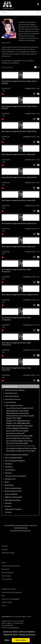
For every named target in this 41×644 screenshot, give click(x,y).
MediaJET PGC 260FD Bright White (18, 425)
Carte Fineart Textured (13, 401)
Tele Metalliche (10, 472)
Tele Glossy (9, 469)
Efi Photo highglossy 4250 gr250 (17, 430)
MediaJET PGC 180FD (14, 420)
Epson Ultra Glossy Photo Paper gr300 (19, 438)
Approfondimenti (7, 574)
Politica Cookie (7, 604)
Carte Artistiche (10, 404)
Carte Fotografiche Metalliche (15, 463)
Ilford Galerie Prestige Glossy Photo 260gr (21, 453)
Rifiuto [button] (7, 640)
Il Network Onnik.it (8, 555)
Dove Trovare (6, 578)
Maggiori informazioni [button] (27, 635)
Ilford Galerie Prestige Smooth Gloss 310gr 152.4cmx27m (16, 346)
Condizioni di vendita (9, 591)
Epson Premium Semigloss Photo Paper (19, 443)
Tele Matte (9, 466)
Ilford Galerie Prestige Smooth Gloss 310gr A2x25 (19, 248)
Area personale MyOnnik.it (11, 568)
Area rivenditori (7, 581)
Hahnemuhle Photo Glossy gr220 (17, 413)
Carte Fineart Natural (12, 398)
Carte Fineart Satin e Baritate (15, 392)
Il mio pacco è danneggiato (11, 601)
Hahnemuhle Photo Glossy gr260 (17, 415)
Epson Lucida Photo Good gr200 (17, 433)
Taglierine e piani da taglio (13, 499)
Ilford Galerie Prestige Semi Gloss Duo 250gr (21, 450)
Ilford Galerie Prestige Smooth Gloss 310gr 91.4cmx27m (16, 371)
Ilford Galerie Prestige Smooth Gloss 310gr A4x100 (19, 179)
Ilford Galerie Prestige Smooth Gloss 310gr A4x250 (19, 133)
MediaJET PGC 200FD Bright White (18, 423)
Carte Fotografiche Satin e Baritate (17, 457)
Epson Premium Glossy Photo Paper (18, 440)
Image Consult (26, 618)
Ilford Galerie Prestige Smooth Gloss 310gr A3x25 (19, 202)
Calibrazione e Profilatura (13, 511)
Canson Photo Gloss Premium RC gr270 (20, 410)
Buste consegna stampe (13, 490)
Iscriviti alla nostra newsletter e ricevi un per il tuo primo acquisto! (21, 530)
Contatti (5, 551)
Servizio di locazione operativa (12, 594)
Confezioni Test (10, 481)
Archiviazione (9, 487)
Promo (4, 564)
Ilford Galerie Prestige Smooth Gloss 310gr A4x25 (19, 156)
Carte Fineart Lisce (11, 395)
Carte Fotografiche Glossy (14, 407)
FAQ (3, 598)
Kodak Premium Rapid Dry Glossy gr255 (20, 428)
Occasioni (8, 514)
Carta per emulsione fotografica (16, 478)
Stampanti (8, 505)
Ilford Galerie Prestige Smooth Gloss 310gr (21, 448)
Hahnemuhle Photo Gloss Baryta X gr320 (20, 418)
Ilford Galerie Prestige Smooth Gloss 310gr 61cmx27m (20, 296)
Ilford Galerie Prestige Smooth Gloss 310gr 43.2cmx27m (16, 272)
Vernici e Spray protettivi (13, 493)
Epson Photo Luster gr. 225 (15, 435)
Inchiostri (8, 508)
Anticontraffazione (11, 496)
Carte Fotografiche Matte (13, 460)
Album (7, 484)
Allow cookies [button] (21, 640)
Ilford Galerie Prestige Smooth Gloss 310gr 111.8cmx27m (16, 321)
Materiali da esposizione (13, 502)
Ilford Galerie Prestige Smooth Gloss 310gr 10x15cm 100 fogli (19, 84)
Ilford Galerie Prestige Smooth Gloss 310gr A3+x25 (19, 225)
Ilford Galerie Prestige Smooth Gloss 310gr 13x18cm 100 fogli (19, 109)
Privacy (4, 607)
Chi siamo (5, 548)
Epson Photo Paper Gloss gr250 (17, 445)
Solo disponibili (8, 69)
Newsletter (6, 571)
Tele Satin (8, 475)
